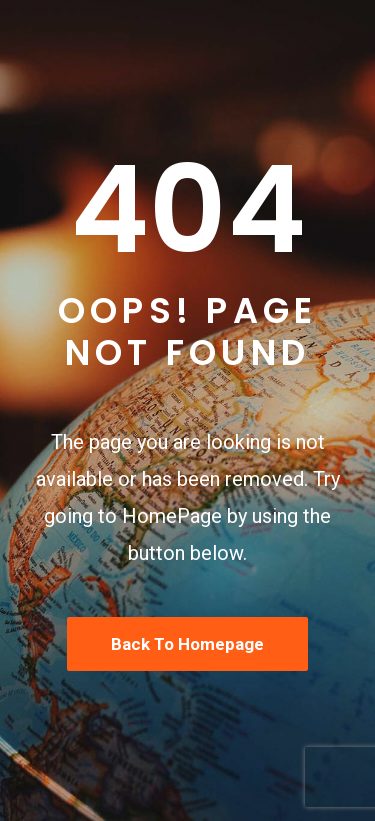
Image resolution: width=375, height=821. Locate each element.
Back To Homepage (187, 644)
